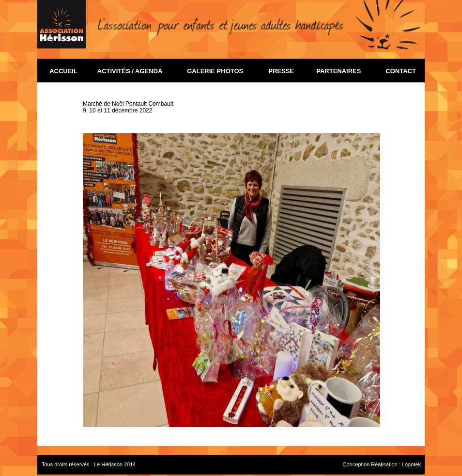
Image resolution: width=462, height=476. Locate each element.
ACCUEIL (69, 71)
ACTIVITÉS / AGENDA (133, 71)
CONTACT (399, 71)
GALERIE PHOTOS (220, 71)
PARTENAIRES (342, 71)
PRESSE (279, 71)
